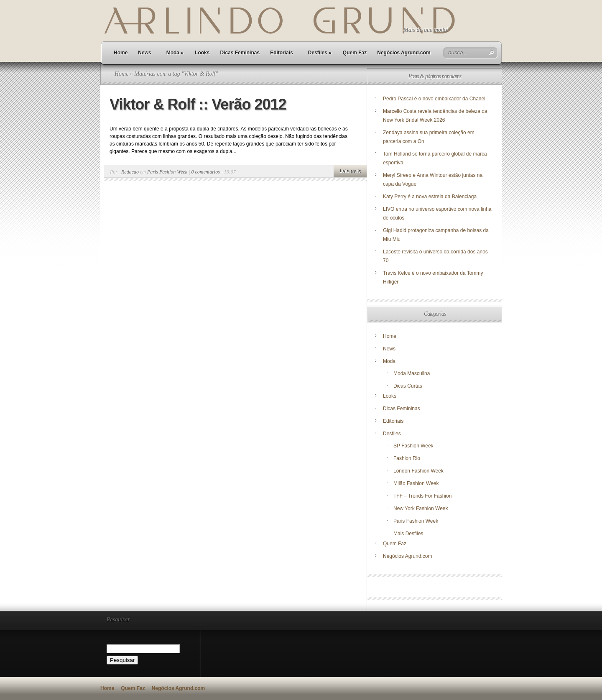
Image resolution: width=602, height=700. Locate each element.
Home (121, 53)
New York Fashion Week (421, 508)
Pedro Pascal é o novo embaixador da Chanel (435, 99)
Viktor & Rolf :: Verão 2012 (198, 104)
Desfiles (320, 53)
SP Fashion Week (413, 446)
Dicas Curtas (408, 386)
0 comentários (206, 172)
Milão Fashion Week (416, 483)
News (144, 53)
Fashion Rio (407, 458)
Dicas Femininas (240, 53)
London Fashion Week (418, 471)
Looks (202, 53)
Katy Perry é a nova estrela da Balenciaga (430, 197)
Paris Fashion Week (167, 172)
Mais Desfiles (408, 534)
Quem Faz (355, 53)
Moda (175, 53)
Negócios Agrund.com (404, 53)
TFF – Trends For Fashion (422, 496)
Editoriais (282, 53)
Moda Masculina (412, 373)
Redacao (130, 172)
